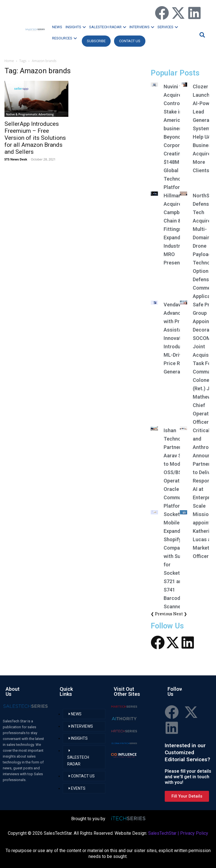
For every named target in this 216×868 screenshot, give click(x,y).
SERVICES (168, 27)
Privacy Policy (194, 833)
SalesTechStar (162, 833)
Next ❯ (180, 614)
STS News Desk (16, 159)
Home (9, 61)
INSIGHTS (76, 27)
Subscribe (96, 41)
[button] (201, 35)
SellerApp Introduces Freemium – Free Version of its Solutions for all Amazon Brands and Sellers (35, 138)
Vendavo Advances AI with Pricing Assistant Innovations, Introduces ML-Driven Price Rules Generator (178, 338)
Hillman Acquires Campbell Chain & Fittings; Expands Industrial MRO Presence (175, 229)
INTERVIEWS (142, 27)
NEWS (57, 27)
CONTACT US (130, 41)
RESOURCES (64, 38)
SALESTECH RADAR (108, 27)
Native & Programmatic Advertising (30, 114)
